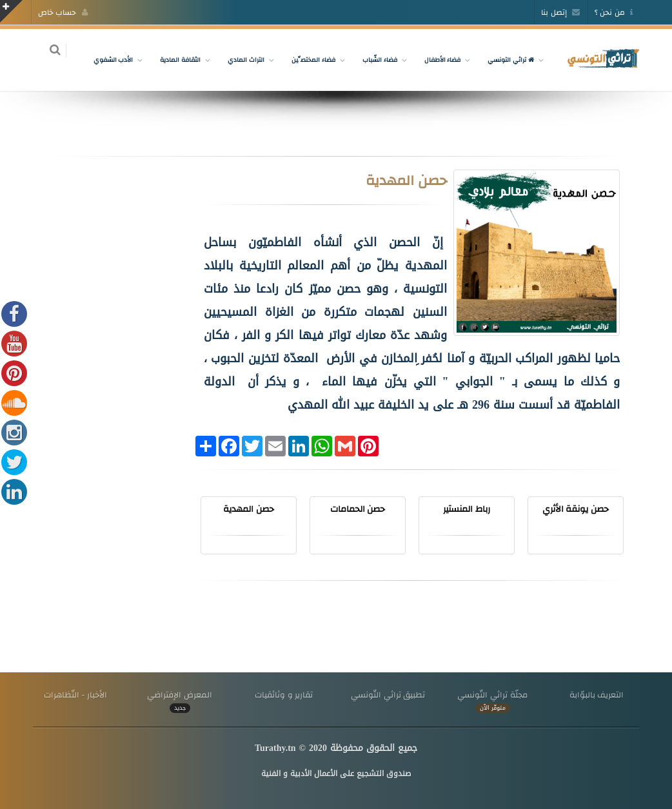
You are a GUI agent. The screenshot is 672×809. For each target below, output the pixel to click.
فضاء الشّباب (372, 60)
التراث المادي (239, 60)
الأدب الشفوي (106, 60)
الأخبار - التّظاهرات (75, 695)
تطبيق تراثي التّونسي (388, 695)
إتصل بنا (560, 12)
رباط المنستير (467, 509)
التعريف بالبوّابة (597, 695)
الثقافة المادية (173, 60)
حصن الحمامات (358, 509)
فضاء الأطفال (435, 60)
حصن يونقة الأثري (576, 509)
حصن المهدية (249, 509)
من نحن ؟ (614, 12)
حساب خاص (63, 12)
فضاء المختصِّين (306, 60)
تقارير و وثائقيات (284, 695)
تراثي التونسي (504, 60)
